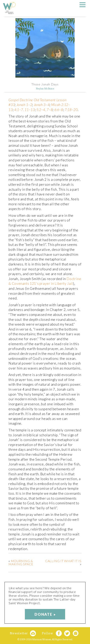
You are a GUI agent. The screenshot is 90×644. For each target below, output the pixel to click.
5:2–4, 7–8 (45, 110)
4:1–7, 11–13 (25, 110)
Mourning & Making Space (21, 562)
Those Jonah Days (45, 84)
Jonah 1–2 (24, 105)
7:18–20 (71, 110)
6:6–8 (59, 110)
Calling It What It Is (63, 561)
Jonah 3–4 (42, 105)
